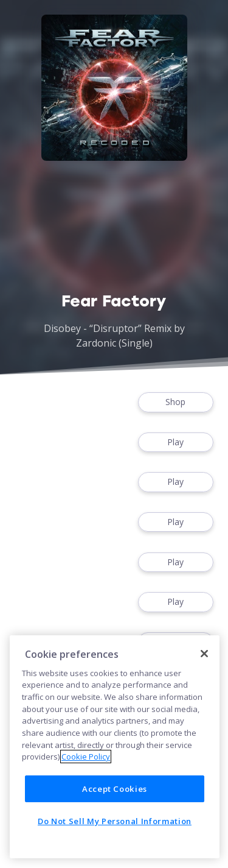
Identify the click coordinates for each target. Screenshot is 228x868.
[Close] (204, 654)
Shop (176, 402)
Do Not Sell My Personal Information (115, 821)
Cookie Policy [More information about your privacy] (86, 757)
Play (176, 443)
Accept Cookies (115, 789)
